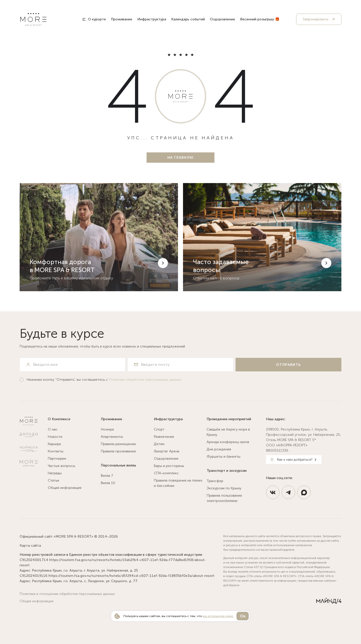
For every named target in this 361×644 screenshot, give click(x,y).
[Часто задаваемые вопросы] (262, 237)
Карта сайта (30, 546)
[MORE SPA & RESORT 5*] (33, 19)
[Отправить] (288, 365)
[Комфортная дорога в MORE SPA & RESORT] (99, 237)
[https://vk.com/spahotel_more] (273, 492)
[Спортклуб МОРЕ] (29, 463)
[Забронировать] (319, 19)
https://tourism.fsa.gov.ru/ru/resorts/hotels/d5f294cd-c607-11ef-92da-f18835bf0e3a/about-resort (131, 576)
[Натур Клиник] (29, 449)
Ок (243, 616)
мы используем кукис (218, 616)
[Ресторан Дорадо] (29, 435)
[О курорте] (94, 19)
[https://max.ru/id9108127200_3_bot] (304, 492)
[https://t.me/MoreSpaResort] (288, 492)
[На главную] (180, 158)
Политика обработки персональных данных (145, 380)
